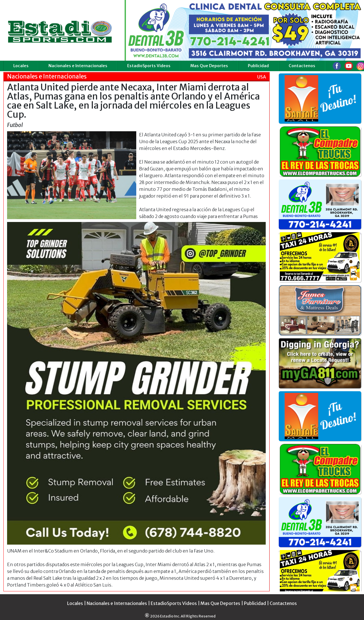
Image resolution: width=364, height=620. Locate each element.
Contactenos (302, 66)
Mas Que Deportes (209, 66)
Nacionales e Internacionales (78, 66)
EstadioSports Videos (149, 66)
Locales (21, 66)
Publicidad (258, 66)
